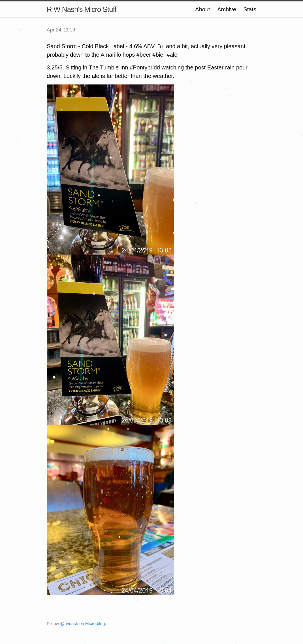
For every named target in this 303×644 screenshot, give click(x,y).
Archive (227, 9)
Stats (250, 9)
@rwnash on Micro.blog (83, 623)
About (202, 9)
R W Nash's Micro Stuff (81, 9)
